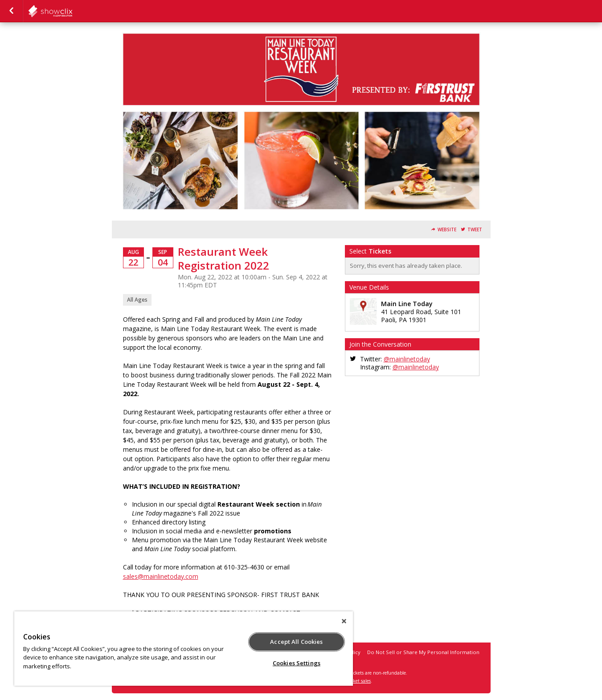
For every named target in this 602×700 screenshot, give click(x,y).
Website (447, 230)
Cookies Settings (297, 663)
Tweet (475, 230)
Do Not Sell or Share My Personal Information (423, 652)
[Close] (344, 621)
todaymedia (72, 11)
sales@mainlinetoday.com (161, 576)
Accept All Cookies (296, 642)
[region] (184, 649)
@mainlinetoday (407, 359)
